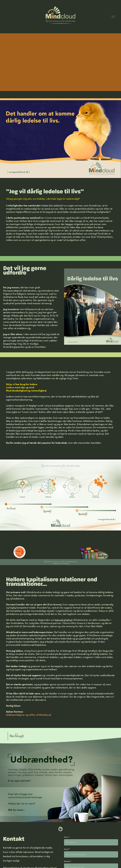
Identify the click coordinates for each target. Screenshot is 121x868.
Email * (67, 849)
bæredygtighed (64, 620)
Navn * (67, 837)
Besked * (68, 861)
